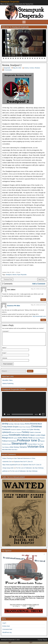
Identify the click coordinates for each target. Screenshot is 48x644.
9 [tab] (23, 56)
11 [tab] (28, 56)
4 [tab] (11, 56)
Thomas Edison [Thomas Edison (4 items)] (32, 447)
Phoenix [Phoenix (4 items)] (42, 440)
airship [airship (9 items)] (5, 426)
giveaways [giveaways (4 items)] (5, 438)
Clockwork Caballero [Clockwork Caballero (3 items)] (16, 432)
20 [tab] (6, 58)
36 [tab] (45, 58)
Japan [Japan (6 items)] (33, 437)
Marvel (15, 275)
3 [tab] (8, 56)
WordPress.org (7, 635)
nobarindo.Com (7, 464)
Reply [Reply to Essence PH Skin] (43, 320)
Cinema (26, 68)
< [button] (5, 42)
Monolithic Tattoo (7, 383)
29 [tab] (28, 58)
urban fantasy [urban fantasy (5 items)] (14, 449)
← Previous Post (7, 279)
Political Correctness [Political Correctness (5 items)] (9, 443)
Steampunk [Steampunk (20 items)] (19, 446)
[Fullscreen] (43, 417)
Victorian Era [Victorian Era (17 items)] (36, 449)
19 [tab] (4, 58)
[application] (24, 407)
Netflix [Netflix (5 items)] (20, 440)
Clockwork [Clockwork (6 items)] (6, 432)
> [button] (43, 42)
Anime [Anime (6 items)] (27, 426)
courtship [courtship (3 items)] (24, 432)
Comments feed (7, 632)
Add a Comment (39, 284)
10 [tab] (25, 56)
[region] (24, 43)
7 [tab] (18, 56)
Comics (32, 68)
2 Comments (8, 70)
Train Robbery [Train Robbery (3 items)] (6, 450)
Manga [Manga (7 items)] (5, 440)
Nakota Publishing (8, 386)
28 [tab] (25, 58)
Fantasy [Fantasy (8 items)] (25, 435)
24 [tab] (16, 58)
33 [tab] (37, 58)
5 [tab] (13, 56)
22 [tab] (11, 58)
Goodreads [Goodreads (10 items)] (15, 437)
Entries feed (6, 629)
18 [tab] (45, 56)
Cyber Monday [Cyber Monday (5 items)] (34, 432)
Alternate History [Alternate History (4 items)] (19, 426)
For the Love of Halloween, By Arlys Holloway (30, 470)
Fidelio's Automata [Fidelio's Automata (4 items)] (35, 435)
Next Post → (42, 279)
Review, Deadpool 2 (12, 65)
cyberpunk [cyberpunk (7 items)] (6, 435)
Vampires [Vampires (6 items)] (23, 449)
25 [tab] (18, 58)
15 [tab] (37, 56)
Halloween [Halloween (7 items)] (25, 437)
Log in (4, 625)
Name (4, 350)
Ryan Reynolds (22, 275)
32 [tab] (35, 58)
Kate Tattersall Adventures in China (25, 461)
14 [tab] (35, 56)
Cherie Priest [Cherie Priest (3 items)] (22, 429)
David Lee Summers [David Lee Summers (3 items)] (16, 435)
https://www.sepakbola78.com (11, 467)
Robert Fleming (7, 461)
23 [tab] (13, 58)
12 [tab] (30, 56)
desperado (7, 68)
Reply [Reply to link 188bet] (43, 300)
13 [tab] (33, 56)
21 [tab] (8, 58)
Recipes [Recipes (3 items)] (9, 447)
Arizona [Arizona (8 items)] (34, 426)
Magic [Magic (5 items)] (43, 438)
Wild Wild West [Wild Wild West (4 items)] (7, 452)
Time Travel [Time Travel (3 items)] (40, 447)
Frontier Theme (42, 642)
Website (5, 361)
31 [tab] (33, 58)
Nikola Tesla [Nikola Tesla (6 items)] (27, 440)
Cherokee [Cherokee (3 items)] (28, 429)
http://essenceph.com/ (39, 316)
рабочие (5, 474)
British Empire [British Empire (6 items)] (13, 429)
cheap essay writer (8, 470)
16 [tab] (40, 56)
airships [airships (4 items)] (11, 426)
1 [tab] (4, 56)
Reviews (37, 68)
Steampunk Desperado (10, 2)
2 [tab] (6, 56)
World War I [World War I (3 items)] (15, 452)
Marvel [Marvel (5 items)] (11, 440)
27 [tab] (23, 58)
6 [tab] (16, 56)
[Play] (5, 417)
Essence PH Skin (14, 306)
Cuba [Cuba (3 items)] (28, 432)
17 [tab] (42, 56)
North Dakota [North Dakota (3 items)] (36, 440)
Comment (6, 331)
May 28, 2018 (17, 68)
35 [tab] (42, 58)
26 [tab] (20, 58)
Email (4, 355)
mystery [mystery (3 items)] (15, 440)
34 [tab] (40, 58)
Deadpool (9, 275)
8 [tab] (20, 56)
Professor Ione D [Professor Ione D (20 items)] (29, 443)
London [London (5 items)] (38, 438)
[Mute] (40, 417)
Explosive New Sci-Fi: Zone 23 (23, 464)
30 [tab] (30, 58)
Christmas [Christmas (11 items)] (36, 429)
